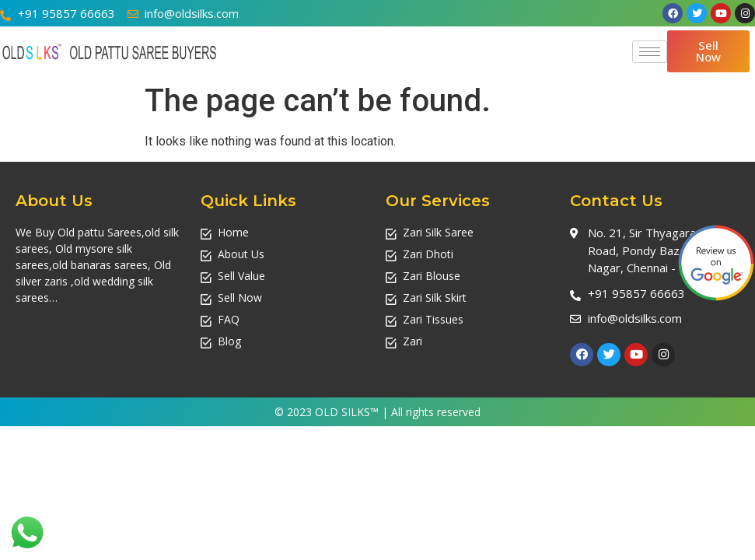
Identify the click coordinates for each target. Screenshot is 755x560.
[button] (709, 51)
